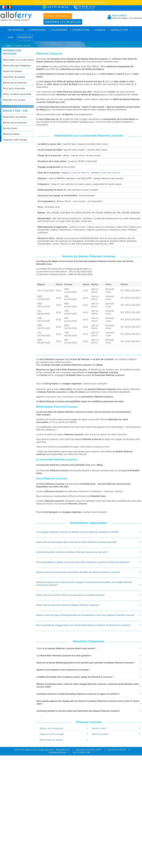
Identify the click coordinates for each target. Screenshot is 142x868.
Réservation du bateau (15, 117)
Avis (10, 37)
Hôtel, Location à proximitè (17, 94)
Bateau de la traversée (15, 83)
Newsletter (119, 30)
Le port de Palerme (80, 173)
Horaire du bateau (12, 71)
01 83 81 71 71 (95, 7)
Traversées (16, 30)
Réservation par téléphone (17, 66)
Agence (100, 30)
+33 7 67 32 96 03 (57, 7)
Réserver (25, 37)
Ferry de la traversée (14, 88)
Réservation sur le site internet (19, 60)
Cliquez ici (102, 2)
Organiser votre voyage (15, 140)
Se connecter (136, 18)
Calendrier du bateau (14, 77)
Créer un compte (121, 18)
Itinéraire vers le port (14, 100)
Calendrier (59, 30)
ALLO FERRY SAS (82, 753)
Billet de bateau (11, 134)
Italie (9, 46)
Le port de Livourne (110, 173)
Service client (10, 128)
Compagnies (37, 30)
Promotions (81, 30)
